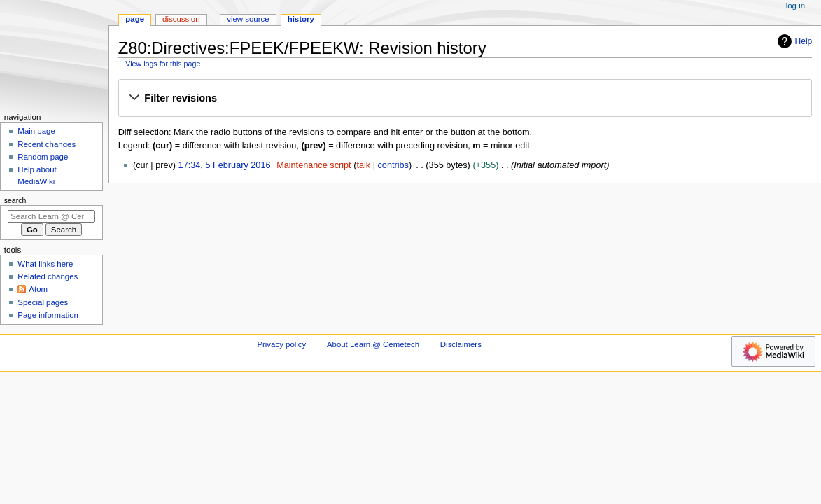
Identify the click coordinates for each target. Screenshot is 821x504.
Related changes (48, 276)
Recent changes (47, 144)
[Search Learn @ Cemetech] (51, 216)
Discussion (181, 19)
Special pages (43, 302)
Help (793, 41)
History (301, 19)
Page (135, 19)
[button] (465, 99)
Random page (43, 157)
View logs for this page (163, 64)
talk (363, 165)
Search (15, 200)
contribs (393, 165)
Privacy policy (281, 344)
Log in (795, 6)
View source (248, 19)
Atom (38, 289)
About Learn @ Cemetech (373, 344)
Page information (48, 315)
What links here (45, 264)
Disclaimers (461, 344)
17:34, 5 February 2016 (225, 165)
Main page (36, 131)
